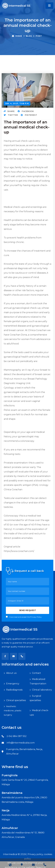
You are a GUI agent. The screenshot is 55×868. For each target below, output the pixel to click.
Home (17, 36)
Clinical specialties (16, 700)
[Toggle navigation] (49, 6)
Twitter (11, 115)
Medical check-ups (39, 713)
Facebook (26, 111)
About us (11, 673)
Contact (36, 673)
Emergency (13, 684)
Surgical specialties (35, 698)
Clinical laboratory (42, 690)
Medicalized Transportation (38, 681)
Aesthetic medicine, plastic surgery (13, 711)
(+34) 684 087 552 (17, 736)
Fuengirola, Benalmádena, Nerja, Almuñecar (24, 751)
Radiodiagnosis (14, 690)
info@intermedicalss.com (21, 743)
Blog (29, 36)
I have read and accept (24, 617)
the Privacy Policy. (35, 617)
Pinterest (29, 115)
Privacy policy (35, 854)
